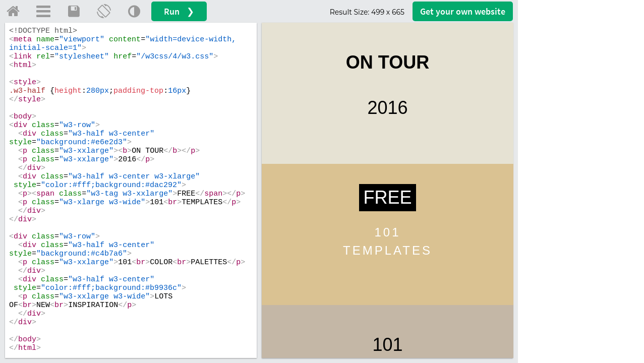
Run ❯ (179, 11)
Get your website (463, 11)
